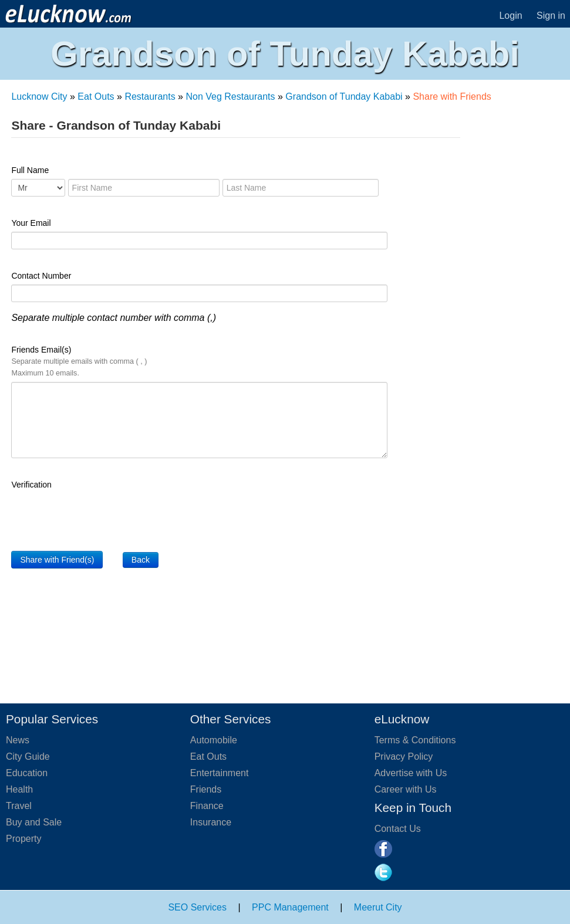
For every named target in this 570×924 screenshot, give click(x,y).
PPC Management (290, 907)
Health (19, 789)
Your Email (31, 223)
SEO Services (197, 907)
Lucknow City (39, 97)
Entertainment (220, 773)
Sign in (551, 16)
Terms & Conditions (415, 740)
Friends (206, 789)
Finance (207, 806)
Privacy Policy (404, 757)
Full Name (30, 170)
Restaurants (150, 97)
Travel (19, 806)
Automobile (214, 740)
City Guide (28, 757)
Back (141, 560)
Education (27, 773)
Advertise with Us (411, 773)
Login (510, 16)
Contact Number (41, 276)
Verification (31, 485)
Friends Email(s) (79, 361)
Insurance (211, 822)
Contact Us (398, 829)
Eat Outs (96, 97)
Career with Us (406, 789)
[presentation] (100, 516)
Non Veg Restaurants (230, 97)
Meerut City (378, 907)
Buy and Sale (34, 822)
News (18, 740)
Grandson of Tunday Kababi (344, 97)
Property (23, 839)
